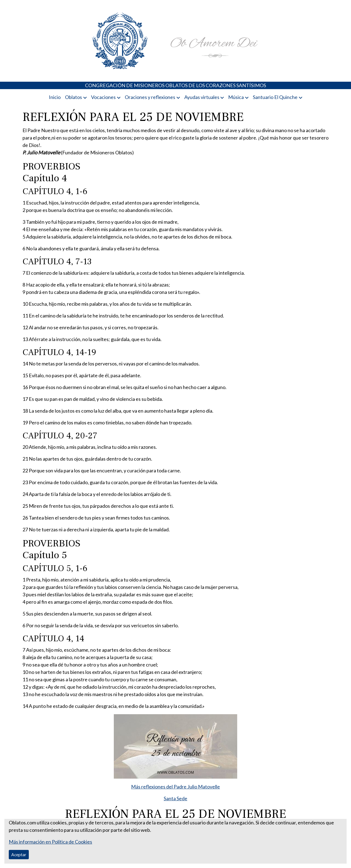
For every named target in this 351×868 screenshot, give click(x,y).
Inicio (55, 97)
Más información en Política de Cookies (50, 842)
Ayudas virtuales (202, 97)
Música (236, 97)
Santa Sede (175, 798)
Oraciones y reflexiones (150, 97)
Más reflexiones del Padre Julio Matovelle (175, 787)
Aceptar (19, 854)
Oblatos (73, 97)
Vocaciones (103, 97)
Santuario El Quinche (275, 97)
